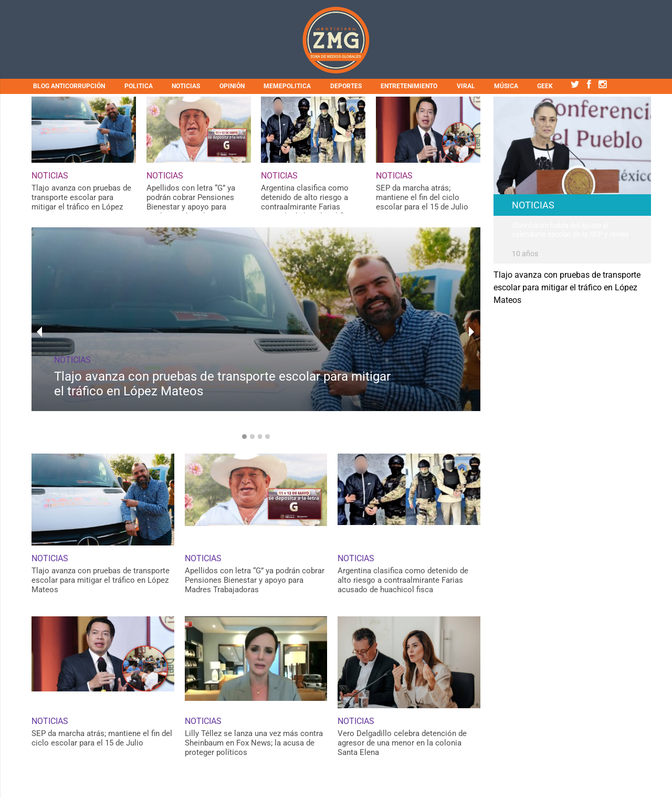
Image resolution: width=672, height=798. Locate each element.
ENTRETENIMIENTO (409, 86)
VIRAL (466, 86)
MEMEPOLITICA (287, 86)
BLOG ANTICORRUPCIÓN (69, 86)
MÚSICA (506, 86)
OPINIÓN (232, 86)
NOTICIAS (186, 86)
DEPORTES (346, 86)
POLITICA (139, 86)
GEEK (545, 86)
